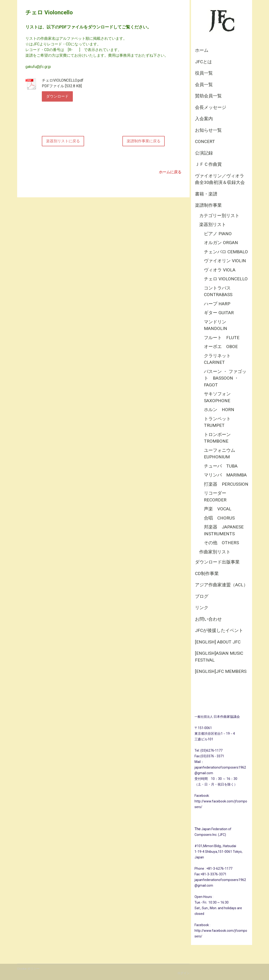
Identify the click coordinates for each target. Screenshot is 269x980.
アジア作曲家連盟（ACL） (221, 585)
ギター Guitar (219, 313)
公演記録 (204, 153)
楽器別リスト (213, 224)
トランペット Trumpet (220, 422)
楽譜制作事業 (208, 205)
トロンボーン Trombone (220, 438)
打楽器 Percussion (226, 484)
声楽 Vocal (218, 509)
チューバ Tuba (221, 466)
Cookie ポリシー (28, 969)
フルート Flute (222, 338)
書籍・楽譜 (206, 194)
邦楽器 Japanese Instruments (224, 530)
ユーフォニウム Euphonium (222, 454)
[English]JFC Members (221, 671)
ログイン (183, 973)
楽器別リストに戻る (63, 141)
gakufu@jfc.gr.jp (38, 67)
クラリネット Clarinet (220, 359)
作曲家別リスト (215, 552)
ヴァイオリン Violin (225, 261)
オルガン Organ (221, 243)
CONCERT (205, 141)
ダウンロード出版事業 (217, 562)
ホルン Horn (219, 410)
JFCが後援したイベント (219, 630)
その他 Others (221, 543)
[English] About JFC (218, 642)
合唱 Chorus (219, 518)
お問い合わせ (208, 619)
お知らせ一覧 (208, 130)
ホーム (202, 50)
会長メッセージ (211, 107)
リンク (202, 608)
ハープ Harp (217, 304)
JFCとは (203, 62)
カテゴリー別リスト (219, 216)
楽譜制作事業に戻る (144, 141)
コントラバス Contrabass (218, 291)
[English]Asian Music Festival (219, 657)
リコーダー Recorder (217, 496)
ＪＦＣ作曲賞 (208, 164)
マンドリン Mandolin (217, 325)
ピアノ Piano (218, 234)
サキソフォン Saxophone (220, 397)
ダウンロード (57, 96)
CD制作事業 (207, 573)
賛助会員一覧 (208, 96)
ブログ (202, 596)
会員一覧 (204, 85)
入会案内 (204, 119)
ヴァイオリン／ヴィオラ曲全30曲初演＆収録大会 (220, 179)
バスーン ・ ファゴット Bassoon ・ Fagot (225, 378)
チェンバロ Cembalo (226, 252)
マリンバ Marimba (225, 475)
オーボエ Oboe (221, 347)
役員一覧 (204, 73)
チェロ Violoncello (226, 279)
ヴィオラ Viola (220, 270)
